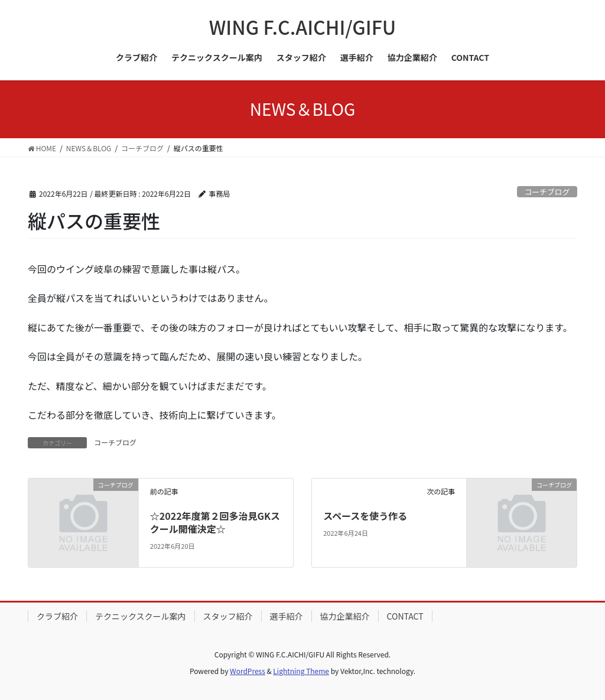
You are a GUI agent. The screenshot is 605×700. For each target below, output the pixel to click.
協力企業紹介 (345, 616)
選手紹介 (287, 616)
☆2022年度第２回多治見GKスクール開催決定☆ (215, 522)
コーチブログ (547, 192)
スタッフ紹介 (228, 616)
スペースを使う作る (365, 516)
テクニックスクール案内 (141, 616)
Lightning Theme (301, 671)
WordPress (248, 671)
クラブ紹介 (57, 616)
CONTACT (405, 616)
